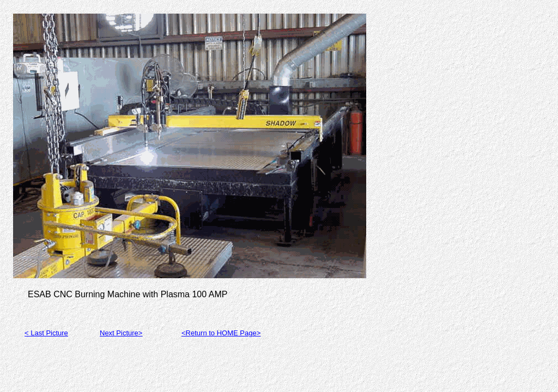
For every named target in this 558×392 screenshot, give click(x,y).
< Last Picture (46, 333)
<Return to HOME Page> (221, 333)
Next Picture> (121, 333)
